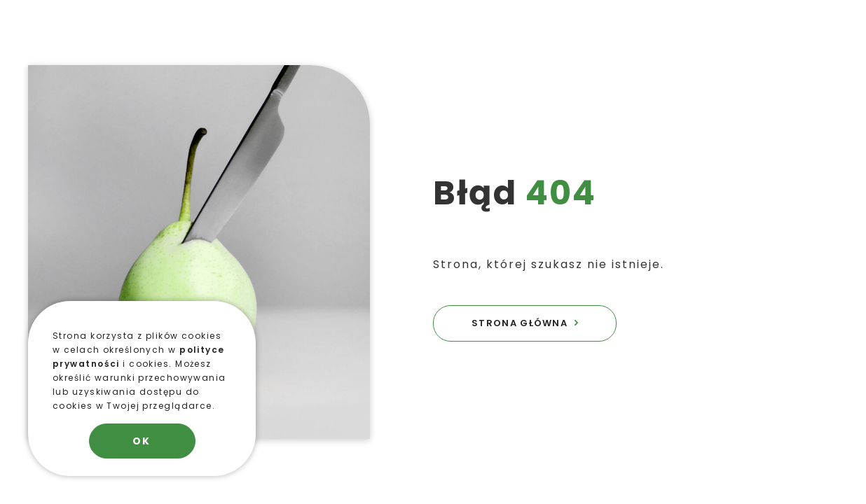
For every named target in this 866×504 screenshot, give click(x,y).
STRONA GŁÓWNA (520, 323)
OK (142, 441)
